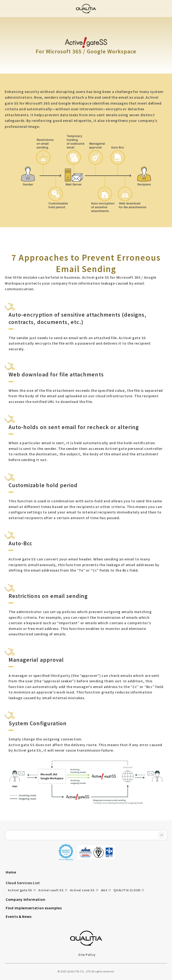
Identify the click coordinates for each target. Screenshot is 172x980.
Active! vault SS (51, 890)
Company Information (25, 899)
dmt (104, 890)
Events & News (19, 916)
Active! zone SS (82, 890)
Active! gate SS (20, 890)
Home (11, 872)
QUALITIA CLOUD (127, 890)
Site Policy (87, 955)
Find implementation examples (34, 908)
